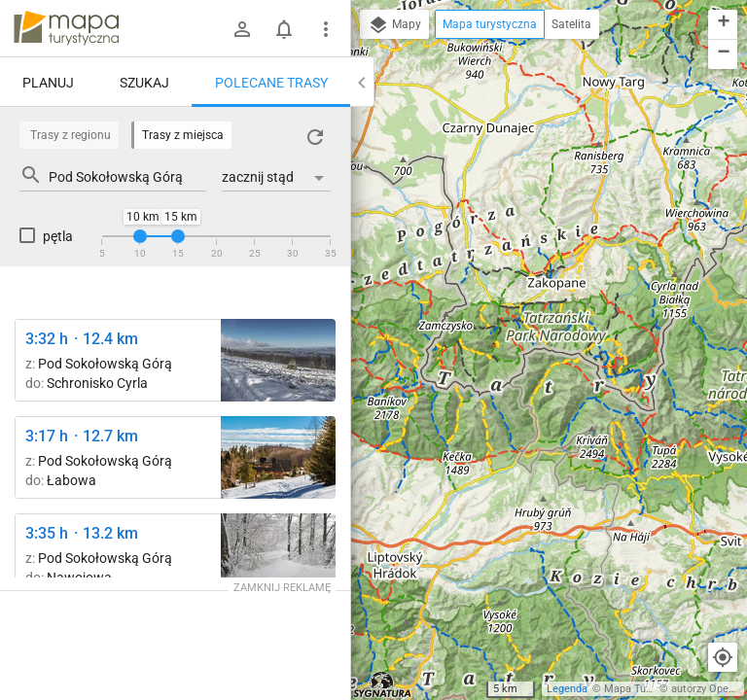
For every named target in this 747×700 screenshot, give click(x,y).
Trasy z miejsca (183, 135)
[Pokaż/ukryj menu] (326, 29)
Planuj (48, 83)
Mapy (394, 25)
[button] (723, 25)
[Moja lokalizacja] (723, 657)
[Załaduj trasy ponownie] (315, 137)
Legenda (567, 689)
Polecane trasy (271, 83)
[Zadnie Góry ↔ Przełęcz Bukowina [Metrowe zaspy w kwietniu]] (278, 555)
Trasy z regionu (71, 135)
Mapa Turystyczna (648, 689)
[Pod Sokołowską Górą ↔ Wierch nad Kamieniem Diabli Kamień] (278, 360)
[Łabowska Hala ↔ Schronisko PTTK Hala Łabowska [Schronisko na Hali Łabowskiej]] (278, 457)
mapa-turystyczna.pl (66, 28)
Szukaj (144, 83)
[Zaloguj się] (242, 29)
